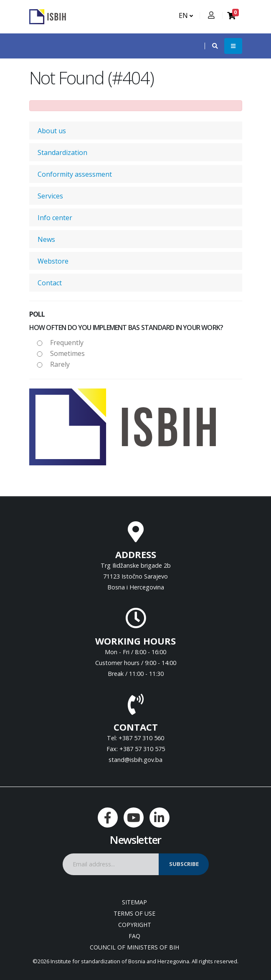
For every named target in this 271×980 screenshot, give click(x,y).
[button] (211, 46)
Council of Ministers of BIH (134, 947)
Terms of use (134, 913)
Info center (55, 218)
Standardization (62, 152)
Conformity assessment (75, 174)
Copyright (135, 925)
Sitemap (134, 902)
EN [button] (186, 15)
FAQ (134, 936)
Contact (50, 283)
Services (50, 196)
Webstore (53, 261)
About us (52, 131)
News (46, 239)
